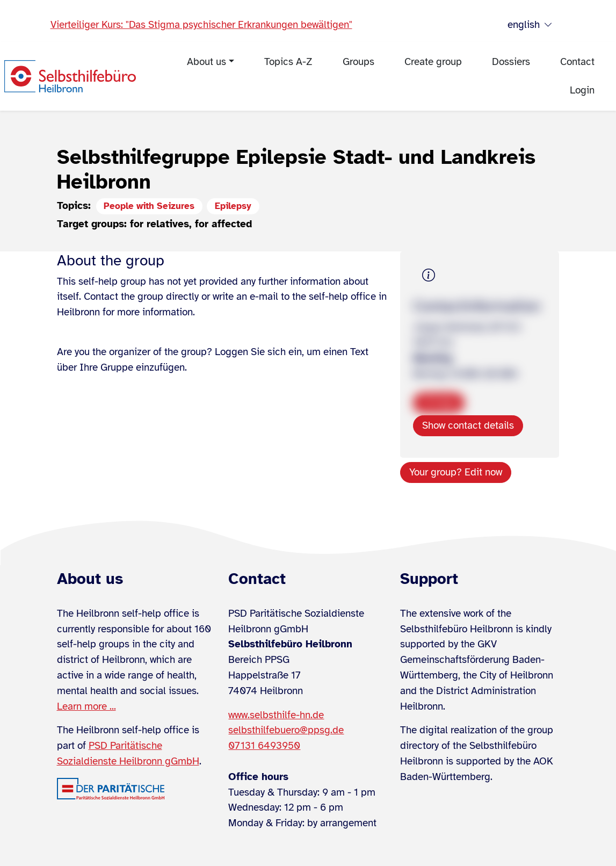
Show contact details (468, 425)
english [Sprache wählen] (530, 25)
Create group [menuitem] (433, 62)
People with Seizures (149, 206)
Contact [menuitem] (577, 62)
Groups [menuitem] (358, 62)
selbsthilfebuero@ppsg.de (286, 730)
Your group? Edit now (456, 472)
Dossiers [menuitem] (511, 62)
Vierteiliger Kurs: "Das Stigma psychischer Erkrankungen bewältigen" (201, 25)
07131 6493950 (264, 746)
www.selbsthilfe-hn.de (276, 715)
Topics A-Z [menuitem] (288, 62)
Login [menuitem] (582, 90)
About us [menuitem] (206, 62)
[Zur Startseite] (70, 76)
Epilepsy (233, 206)
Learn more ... (86, 706)
